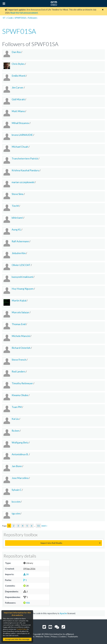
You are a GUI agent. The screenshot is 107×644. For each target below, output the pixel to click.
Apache (63, 613)
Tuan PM (17, 407)
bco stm (16, 502)
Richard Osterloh (21, 348)
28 (26, 574)
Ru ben (15, 431)
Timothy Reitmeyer (22, 383)
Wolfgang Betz (20, 443)
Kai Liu (15, 419)
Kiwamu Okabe (20, 395)
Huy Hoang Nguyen (23, 289)
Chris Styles (18, 64)
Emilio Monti (19, 76)
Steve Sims (18, 194)
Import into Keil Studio (51, 543)
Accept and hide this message (17, 639)
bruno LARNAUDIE (22, 135)
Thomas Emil (19, 324)
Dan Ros (16, 52)
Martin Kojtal (19, 301)
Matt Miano (18, 111)
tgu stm (16, 513)
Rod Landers (19, 372)
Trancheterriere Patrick (25, 159)
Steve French (19, 360)
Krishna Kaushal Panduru (25, 170)
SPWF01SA (20, 18)
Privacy (54, 636)
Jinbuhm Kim (19, 253)
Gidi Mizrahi (18, 99)
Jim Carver (18, 88)
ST (4, 18)
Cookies (62, 636)
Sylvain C (17, 490)
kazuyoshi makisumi (22, 277)
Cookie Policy (22, 629)
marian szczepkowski (23, 182)
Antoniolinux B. (20, 454)
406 (27, 603)
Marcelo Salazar (20, 312)
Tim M (15, 206)
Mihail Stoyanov (20, 123)
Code (10, 18)
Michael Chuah (20, 147)
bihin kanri (17, 218)
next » (44, 526)
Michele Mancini (21, 336)
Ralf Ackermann (20, 241)
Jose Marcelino (20, 478)
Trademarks (73, 636)
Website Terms (43, 636)
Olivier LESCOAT (21, 265)
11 (38, 526)
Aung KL (16, 230)
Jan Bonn (17, 466)
